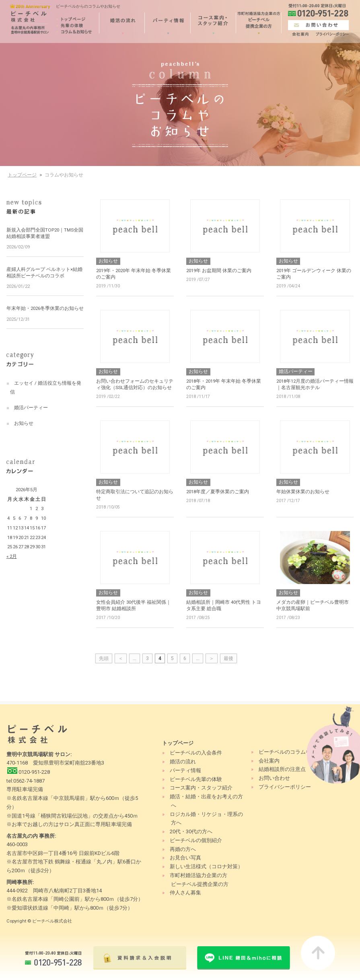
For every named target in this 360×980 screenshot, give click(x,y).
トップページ (22, 175)
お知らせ (24, 423)
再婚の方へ (183, 849)
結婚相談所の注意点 (282, 769)
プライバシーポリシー (285, 787)
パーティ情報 (185, 770)
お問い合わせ (274, 778)
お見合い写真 (185, 858)
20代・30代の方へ (191, 831)
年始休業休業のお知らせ (303, 492)
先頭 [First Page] (104, 658)
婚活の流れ (183, 762)
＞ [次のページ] (212, 658)
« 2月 (12, 556)
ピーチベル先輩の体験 (196, 779)
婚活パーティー (31, 408)
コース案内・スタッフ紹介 (201, 788)
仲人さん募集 (185, 893)
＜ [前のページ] (121, 658)
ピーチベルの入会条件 (196, 753)
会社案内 (269, 761)
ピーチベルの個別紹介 (196, 840)
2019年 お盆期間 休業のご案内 (219, 271)
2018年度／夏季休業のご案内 (218, 492)
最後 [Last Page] (228, 658)
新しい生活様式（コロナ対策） (206, 866)
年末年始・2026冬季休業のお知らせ (45, 308)
